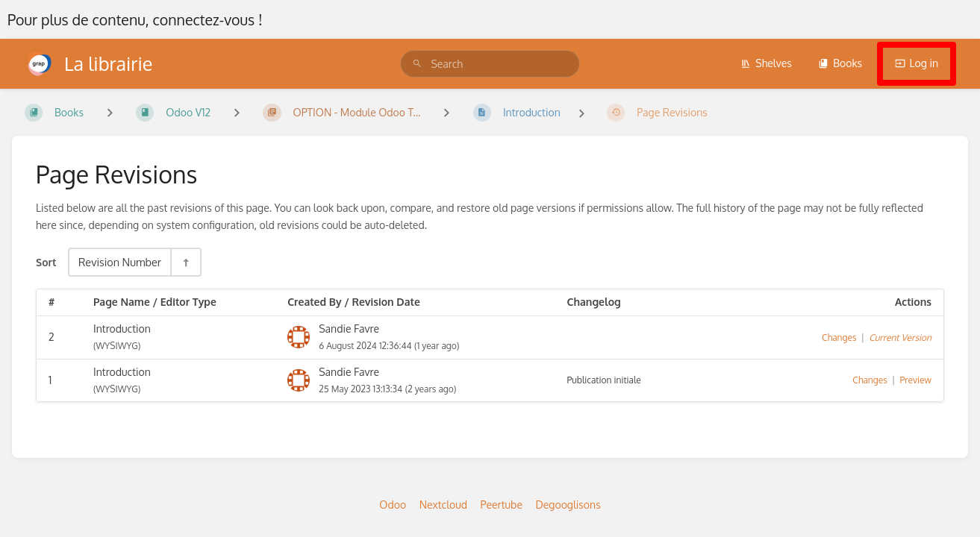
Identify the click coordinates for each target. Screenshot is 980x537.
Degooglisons (568, 505)
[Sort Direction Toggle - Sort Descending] (185, 262)
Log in (917, 63)
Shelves (766, 63)
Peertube (502, 505)
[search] (490, 64)
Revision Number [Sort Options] (120, 262)
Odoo (393, 505)
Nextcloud (443, 505)
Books (840, 63)
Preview (916, 380)
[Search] (417, 64)
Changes (839, 337)
